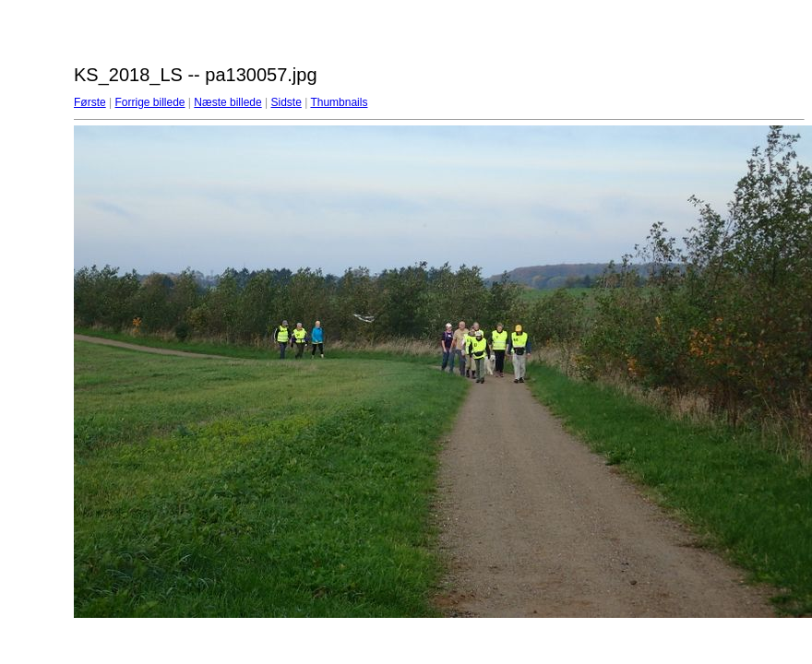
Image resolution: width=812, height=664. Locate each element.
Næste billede (227, 102)
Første (90, 102)
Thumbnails (339, 102)
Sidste (286, 102)
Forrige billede (149, 102)
